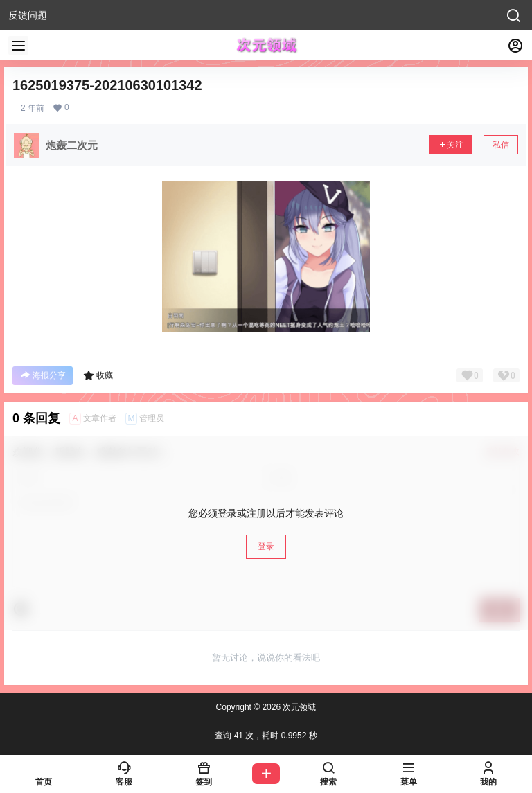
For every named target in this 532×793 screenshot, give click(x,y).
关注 (451, 145)
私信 (501, 145)
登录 (266, 546)
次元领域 (298, 707)
